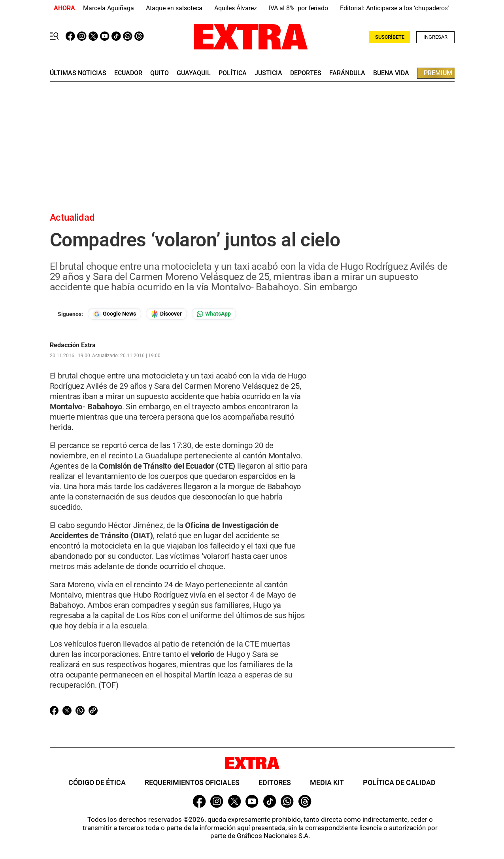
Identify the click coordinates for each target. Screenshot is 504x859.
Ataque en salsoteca (174, 8)
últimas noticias (78, 73)
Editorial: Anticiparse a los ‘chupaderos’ (395, 8)
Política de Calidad (399, 782)
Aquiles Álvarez (236, 8)
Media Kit (327, 782)
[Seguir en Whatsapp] (214, 314)
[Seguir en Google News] (114, 314)
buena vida (391, 73)
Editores (275, 782)
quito (160, 73)
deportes (306, 73)
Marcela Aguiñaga (109, 8)
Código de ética (97, 782)
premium (438, 73)
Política (233, 73)
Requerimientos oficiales (192, 782)
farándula (347, 73)
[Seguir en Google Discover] (166, 314)
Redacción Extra (73, 345)
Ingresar (435, 37)
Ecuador (128, 73)
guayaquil (194, 73)
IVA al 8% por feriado (298, 8)
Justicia (268, 73)
